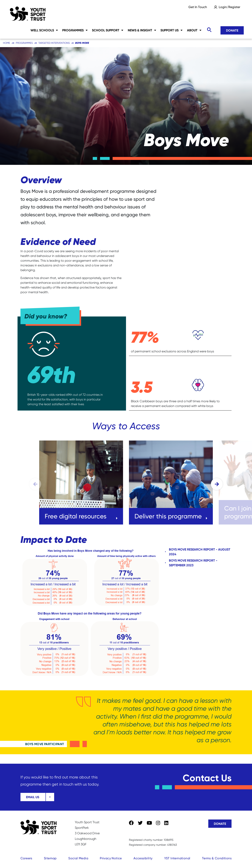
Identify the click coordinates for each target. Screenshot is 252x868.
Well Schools (44, 30)
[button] (217, 484)
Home (6, 43)
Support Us (171, 30)
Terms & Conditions (217, 858)
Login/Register (229, 7)
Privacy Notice (111, 858)
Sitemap (50, 858)
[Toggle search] (209, 30)
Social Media (78, 858)
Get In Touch (198, 7)
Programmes (75, 30)
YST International (177, 858)
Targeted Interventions (54, 43)
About (194, 30)
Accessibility (143, 858)
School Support (108, 30)
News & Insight (142, 30)
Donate (232, 30)
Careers (26, 858)
